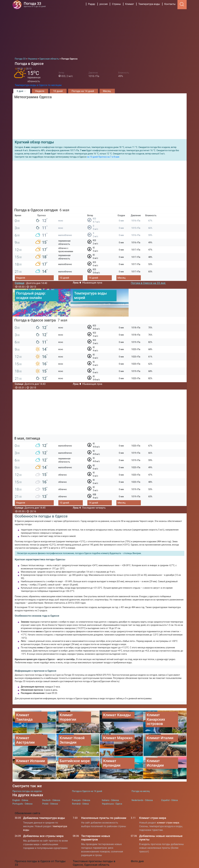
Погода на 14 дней (83, 91)
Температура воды (149, 4)
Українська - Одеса (112, 785)
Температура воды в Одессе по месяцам (38, 85)
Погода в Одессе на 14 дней (87, 772)
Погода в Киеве (85, 859)
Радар (92, 4)
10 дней (58, 91)
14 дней (93, 278)
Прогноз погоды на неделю (27, 772)
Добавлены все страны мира (43, 817)
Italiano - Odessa (110, 781)
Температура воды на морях (93, 866)
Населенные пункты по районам (104, 799)
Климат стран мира (153, 799)
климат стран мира (168, 804)
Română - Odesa (80, 785)
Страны (116, 4)
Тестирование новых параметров (96, 819)
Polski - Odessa (50, 785)
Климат (130, 4)
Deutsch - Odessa (51, 781)
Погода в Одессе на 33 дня (149, 283)
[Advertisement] (100, 32)
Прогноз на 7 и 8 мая (109, 157)
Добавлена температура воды (44, 799)
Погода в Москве (86, 852)
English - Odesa (20, 781)
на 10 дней (92, 157)
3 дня (22, 91)
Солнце (20, 283)
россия (104, 4)
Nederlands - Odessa (142, 781)
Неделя (40, 91)
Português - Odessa (23, 785)
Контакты (170, 4)
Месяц (107, 91)
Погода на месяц (141, 772)
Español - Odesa (170, 781)
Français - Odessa (81, 781)
